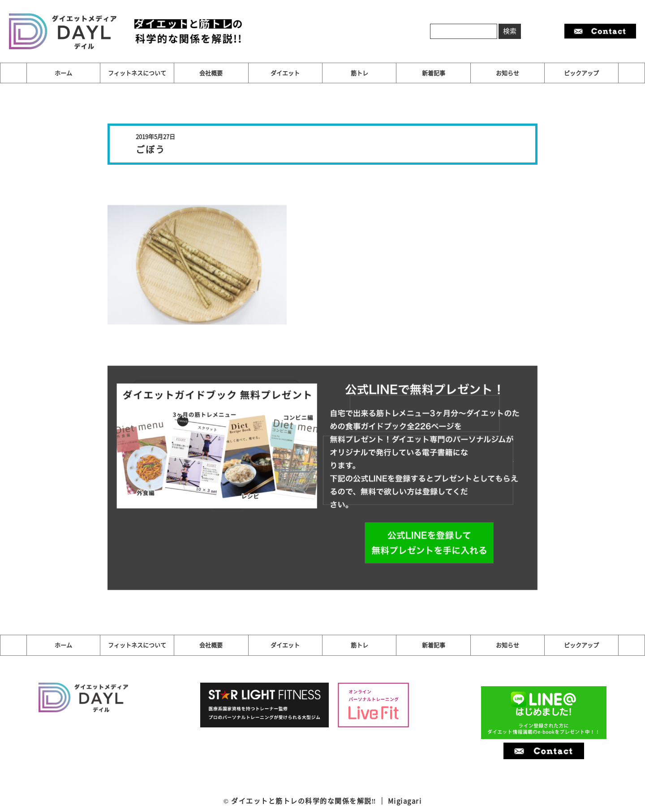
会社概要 (211, 73)
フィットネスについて (137, 73)
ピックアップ (581, 73)
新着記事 (434, 73)
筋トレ (359, 73)
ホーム (63, 73)
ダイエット (285, 73)
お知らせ (507, 73)
